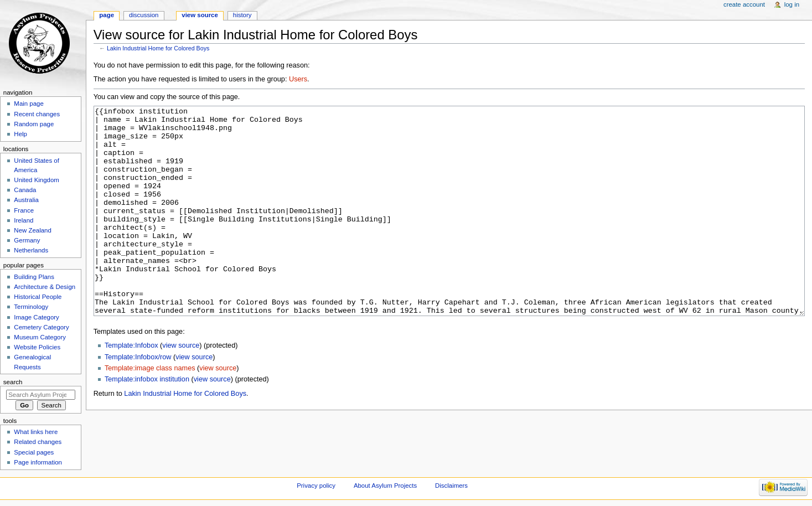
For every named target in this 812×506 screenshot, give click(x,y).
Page (107, 15)
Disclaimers (451, 486)
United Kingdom (37, 180)
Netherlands (31, 250)
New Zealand (32, 230)
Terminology (31, 307)
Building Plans (34, 277)
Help (20, 134)
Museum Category (40, 337)
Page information (38, 462)
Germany (27, 240)
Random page (34, 124)
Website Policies (37, 347)
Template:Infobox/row (138, 399)
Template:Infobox (131, 387)
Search (13, 382)
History (242, 15)
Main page (29, 104)
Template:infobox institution (147, 421)
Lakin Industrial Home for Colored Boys (158, 48)
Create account (744, 4)
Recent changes (37, 114)
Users (298, 79)
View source (200, 15)
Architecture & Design (45, 287)
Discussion (144, 15)
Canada (25, 190)
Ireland (24, 220)
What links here (36, 432)
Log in (792, 4)
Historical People (38, 297)
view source (181, 387)
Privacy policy (316, 486)
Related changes (38, 442)
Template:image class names (150, 410)
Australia (26, 200)
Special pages (34, 452)
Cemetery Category (41, 327)
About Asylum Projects (385, 486)
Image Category (37, 317)
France (24, 210)
